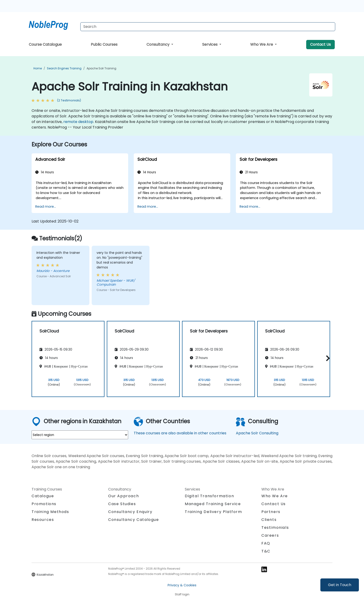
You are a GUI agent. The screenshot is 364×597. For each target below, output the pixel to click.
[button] (327, 358)
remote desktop (78, 122)
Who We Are (262, 44)
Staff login (182, 594)
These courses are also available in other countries (180, 433)
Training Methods (50, 512)
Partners (271, 512)
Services (210, 44)
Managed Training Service (213, 504)
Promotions (44, 504)
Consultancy (158, 44)
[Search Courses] (208, 27)
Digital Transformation (209, 496)
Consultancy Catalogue (134, 520)
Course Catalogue (45, 44)
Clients (269, 520)
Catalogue (43, 496)
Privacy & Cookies (182, 585)
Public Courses (104, 44)
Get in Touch (340, 585)
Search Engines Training (64, 68)
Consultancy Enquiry (130, 512)
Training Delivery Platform (213, 512)
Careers (270, 535)
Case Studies (122, 504)
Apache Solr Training (101, 68)
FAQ (266, 543)
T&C (266, 551)
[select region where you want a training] (80, 435)
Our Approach (123, 496)
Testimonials (275, 528)
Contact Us (320, 44)
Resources (43, 520)
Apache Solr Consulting (257, 433)
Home (38, 68)
